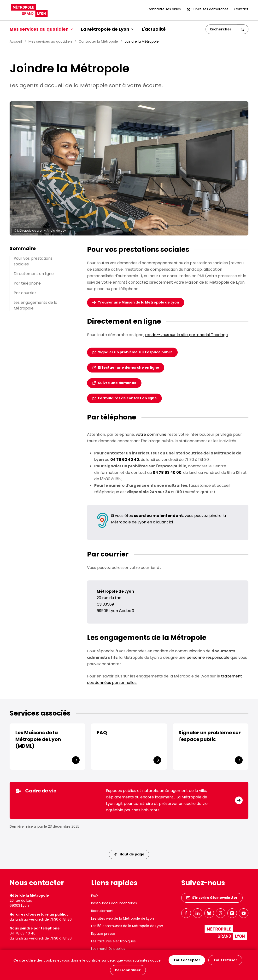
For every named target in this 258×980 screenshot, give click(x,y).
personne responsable (208, 657)
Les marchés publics (108, 949)
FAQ (102, 733)
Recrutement (102, 911)
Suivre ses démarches (208, 9)
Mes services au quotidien (50, 41)
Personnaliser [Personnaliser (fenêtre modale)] (128, 970)
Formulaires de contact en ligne (127, 398)
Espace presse (103, 934)
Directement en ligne (34, 274)
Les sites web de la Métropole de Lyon (123, 918)
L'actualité (154, 29)
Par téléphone (27, 283)
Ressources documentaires (114, 903)
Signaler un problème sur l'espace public (135, 352)
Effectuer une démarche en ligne (129, 367)
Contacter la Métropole (98, 41)
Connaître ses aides (164, 9)
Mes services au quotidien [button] (41, 29)
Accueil (16, 41)
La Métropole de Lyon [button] (107, 29)
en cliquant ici (160, 522)
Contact (241, 9)
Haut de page (129, 854)
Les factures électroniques (113, 941)
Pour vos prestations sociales (33, 261)
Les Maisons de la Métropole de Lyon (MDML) (38, 739)
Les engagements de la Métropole (35, 305)
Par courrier (25, 293)
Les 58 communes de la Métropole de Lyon (127, 926)
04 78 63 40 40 (23, 933)
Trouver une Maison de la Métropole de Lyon (138, 302)
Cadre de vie (36, 791)
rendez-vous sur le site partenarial (186, 335)
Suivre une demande (117, 383)
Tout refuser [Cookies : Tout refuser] (225, 960)
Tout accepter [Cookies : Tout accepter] (187, 960)
